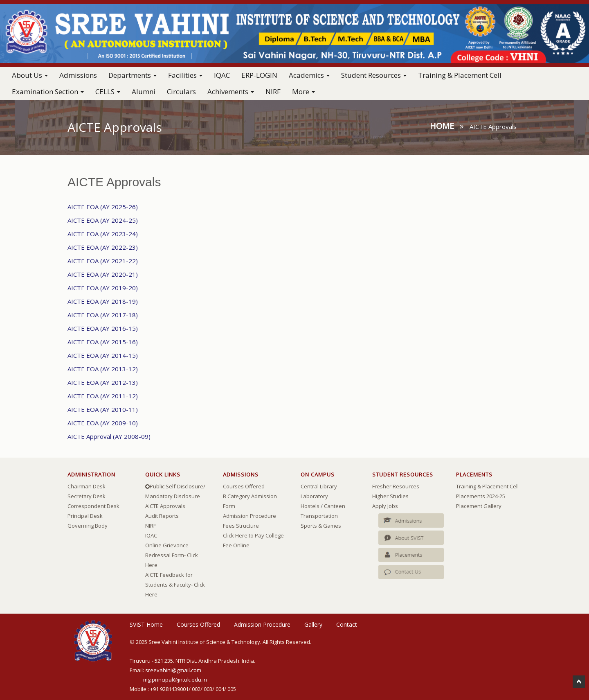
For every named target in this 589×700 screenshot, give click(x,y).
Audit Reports (162, 516)
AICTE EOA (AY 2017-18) (103, 315)
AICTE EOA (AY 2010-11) (103, 409)
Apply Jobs (385, 506)
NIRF (273, 91)
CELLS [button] (108, 91)
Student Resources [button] (374, 75)
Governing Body (88, 526)
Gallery (313, 624)
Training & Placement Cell (460, 75)
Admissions (78, 75)
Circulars (181, 91)
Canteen (335, 506)
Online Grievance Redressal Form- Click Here (172, 555)
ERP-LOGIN (259, 75)
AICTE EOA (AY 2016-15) (103, 328)
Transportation (319, 516)
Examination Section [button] (48, 91)
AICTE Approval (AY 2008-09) (109, 436)
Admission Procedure (250, 516)
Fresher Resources (396, 486)
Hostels (310, 506)
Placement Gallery (479, 506)
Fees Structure (241, 526)
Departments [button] (133, 75)
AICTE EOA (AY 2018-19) (103, 301)
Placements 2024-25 (481, 496)
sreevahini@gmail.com (173, 670)
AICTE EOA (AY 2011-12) (103, 396)
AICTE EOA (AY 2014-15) (103, 355)
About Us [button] (30, 75)
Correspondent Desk (93, 506)
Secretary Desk (87, 496)
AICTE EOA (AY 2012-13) (103, 382)
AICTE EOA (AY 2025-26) (103, 207)
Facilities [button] (185, 75)
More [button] (303, 91)
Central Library (319, 486)
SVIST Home (146, 624)
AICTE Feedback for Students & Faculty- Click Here (175, 585)
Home (442, 126)
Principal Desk (85, 516)
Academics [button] (309, 75)
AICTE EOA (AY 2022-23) (103, 247)
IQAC (222, 75)
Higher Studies (390, 496)
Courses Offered (244, 486)
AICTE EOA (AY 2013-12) (103, 369)
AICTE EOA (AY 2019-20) (103, 288)
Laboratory (314, 496)
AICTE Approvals (165, 506)
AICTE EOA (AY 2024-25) (103, 220)
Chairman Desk (87, 486)
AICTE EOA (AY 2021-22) (103, 261)
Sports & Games (321, 526)
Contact (347, 624)
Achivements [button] (231, 91)
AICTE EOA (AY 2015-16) (103, 342)
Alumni (144, 91)
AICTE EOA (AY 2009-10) (103, 423)
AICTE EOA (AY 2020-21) (103, 274)
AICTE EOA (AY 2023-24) (103, 234)
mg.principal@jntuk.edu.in (175, 680)
